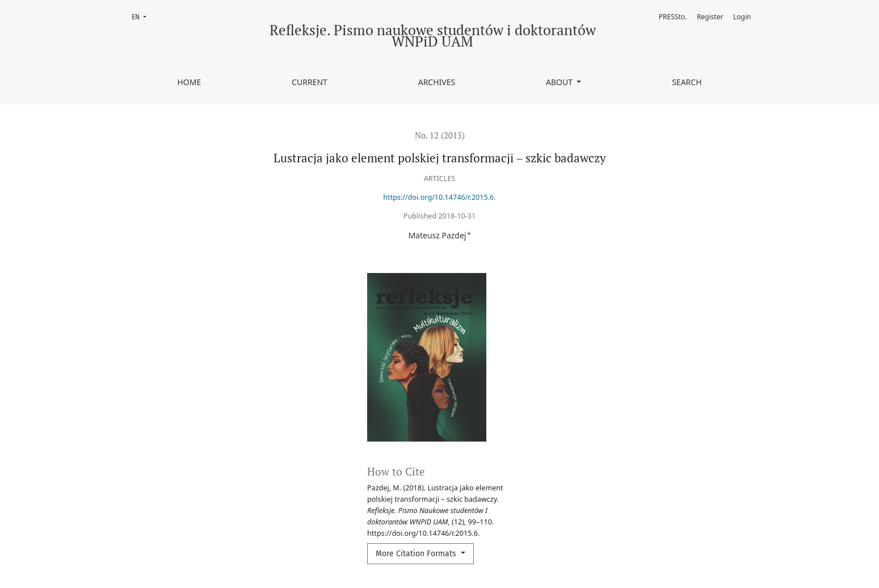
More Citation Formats (417, 554)
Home (189, 82)
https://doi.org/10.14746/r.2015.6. (439, 197)
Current (310, 82)
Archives (437, 82)
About (560, 82)
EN (142, 16)
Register (710, 17)
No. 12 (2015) (440, 135)
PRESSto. (673, 17)
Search (687, 82)
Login (742, 17)
